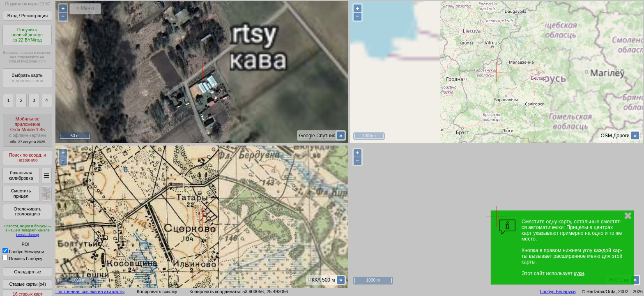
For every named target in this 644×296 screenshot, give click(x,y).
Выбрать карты (27, 78)
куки (579, 273)
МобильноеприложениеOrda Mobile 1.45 (28, 130)
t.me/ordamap (28, 235)
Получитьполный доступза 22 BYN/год (27, 35)
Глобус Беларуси (23, 252)
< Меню (85, 8)
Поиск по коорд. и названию (28, 158)
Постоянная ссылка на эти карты (90, 291)
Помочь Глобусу (22, 259)
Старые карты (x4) (27, 284)
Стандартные (27, 272)
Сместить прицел (21, 193)
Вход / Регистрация (28, 16)
